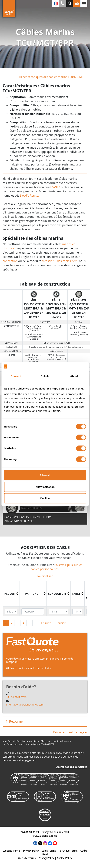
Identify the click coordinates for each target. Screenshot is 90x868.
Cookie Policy (64, 858)
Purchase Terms (68, 851)
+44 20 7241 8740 (16, 697)
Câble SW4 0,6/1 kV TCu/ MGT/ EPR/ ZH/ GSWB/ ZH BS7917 (28, 519)
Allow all (45, 475)
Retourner (15, 721)
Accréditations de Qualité (72, 767)
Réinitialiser (45, 576)
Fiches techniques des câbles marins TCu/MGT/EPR (53, 77)
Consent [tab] (16, 376)
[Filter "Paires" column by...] (77, 612)
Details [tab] (45, 376)
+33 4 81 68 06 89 (29, 832)
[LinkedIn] (35, 843)
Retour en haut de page (70, 732)
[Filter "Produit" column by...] (11, 612)
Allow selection (45, 487)
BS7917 (55, 187)
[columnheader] (11, 594)
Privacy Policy (31, 851)
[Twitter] (40, 843)
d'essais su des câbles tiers (59, 261)
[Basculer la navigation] (84, 4)
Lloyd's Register (30, 196)
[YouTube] (55, 843)
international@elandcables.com (25, 705)
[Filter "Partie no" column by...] (33, 612)
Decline (45, 498)
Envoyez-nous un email (55, 832)
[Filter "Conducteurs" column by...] (58, 612)
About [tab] (74, 376)
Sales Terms (49, 851)
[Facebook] (50, 843)
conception (10, 261)
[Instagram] (45, 843)
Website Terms (12, 851)
